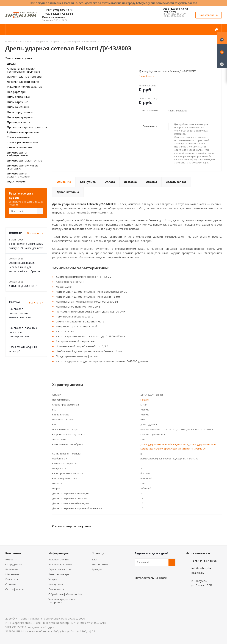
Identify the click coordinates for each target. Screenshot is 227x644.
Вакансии (12, 569)
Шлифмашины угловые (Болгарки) (23, 167)
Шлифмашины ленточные (24, 160)
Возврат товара (59, 574)
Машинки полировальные (25, 87)
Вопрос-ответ (101, 564)
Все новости (35, 233)
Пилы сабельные (18, 107)
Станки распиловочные (22, 142)
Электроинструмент (20, 58)
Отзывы (11, 584)
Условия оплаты (59, 559)
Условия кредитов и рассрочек (62, 601)
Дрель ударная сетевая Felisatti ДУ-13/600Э (164, 444)
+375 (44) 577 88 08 (175, 9)
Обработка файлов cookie (65, 594)
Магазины (12, 574)
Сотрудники (13, 564)
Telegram (165, 586)
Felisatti (145, 400)
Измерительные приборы (24, 76)
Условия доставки (60, 564)
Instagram (156, 586)
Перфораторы (16, 92)
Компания (13, 553)
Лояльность (56, 589)
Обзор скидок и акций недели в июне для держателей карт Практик (25, 267)
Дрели (11, 64)
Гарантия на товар (61, 569)
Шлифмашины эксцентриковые (18, 175)
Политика (12, 579)
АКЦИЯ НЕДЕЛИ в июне (23, 286)
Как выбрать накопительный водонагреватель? (20, 313)
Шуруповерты (17, 181)
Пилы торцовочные (20, 112)
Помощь (98, 553)
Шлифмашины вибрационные (17, 154)
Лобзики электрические (23, 82)
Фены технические (20, 147)
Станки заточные (18, 137)
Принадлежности (19, 122)
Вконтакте (138, 586)
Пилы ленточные (18, 97)
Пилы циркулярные (20, 117)
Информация (58, 553)
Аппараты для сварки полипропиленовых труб (23, 70)
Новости (11, 559)
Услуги (53, 579)
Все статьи (36, 302)
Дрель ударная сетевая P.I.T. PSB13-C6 (185, 449)
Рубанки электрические (23, 132)
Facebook (147, 586)
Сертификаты (14, 589)
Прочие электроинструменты (27, 127)
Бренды (97, 569)
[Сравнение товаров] (222, 62)
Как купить (56, 584)
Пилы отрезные (18, 102)
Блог (95, 559)
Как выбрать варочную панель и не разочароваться (23, 332)
